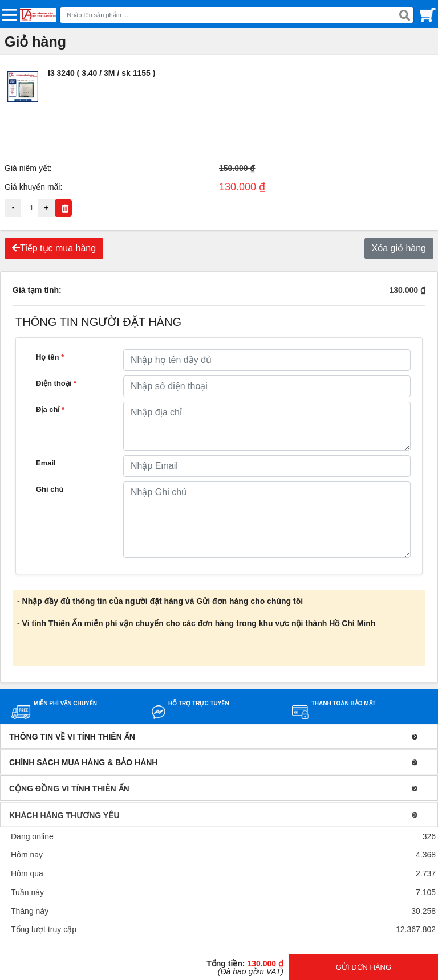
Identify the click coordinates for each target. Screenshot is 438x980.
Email (46, 463)
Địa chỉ (50, 409)
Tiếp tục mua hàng (54, 248)
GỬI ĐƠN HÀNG (364, 967)
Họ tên (50, 357)
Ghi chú (50, 489)
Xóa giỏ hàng (399, 248)
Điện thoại (56, 383)
